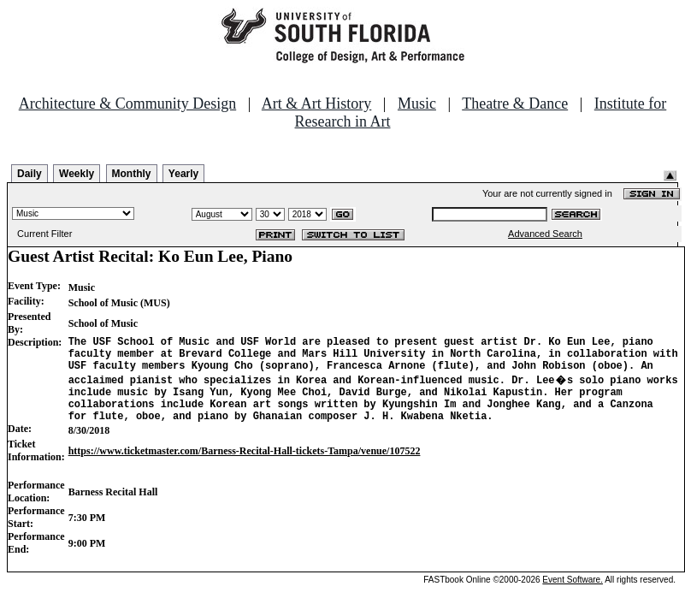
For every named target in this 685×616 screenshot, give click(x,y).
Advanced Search (545, 234)
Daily (30, 174)
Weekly (77, 174)
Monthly (132, 174)
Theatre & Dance (515, 104)
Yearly (183, 174)
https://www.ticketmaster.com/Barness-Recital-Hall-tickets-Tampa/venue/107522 (245, 466)
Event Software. (573, 595)
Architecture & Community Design (127, 104)
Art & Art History (317, 104)
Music (417, 104)
